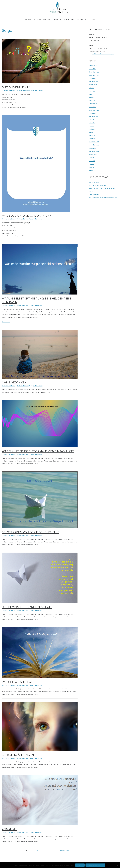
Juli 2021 (92, 120)
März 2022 (92, 101)
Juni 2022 (92, 91)
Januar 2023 (93, 69)
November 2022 (94, 75)
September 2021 (94, 116)
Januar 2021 (93, 139)
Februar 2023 (93, 66)
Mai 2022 (92, 94)
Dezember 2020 (94, 142)
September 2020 (94, 151)
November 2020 (94, 145)
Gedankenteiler (82, 19)
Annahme (9, 829)
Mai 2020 (92, 164)
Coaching (28, 19)
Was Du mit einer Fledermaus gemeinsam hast (38, 451)
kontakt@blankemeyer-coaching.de (104, 54)
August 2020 (93, 154)
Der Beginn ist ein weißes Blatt (27, 607)
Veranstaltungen (69, 19)
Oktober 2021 (93, 113)
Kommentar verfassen (9, 91)
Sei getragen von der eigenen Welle (31, 532)
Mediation (37, 19)
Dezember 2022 (94, 72)
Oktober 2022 (93, 78)
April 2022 (92, 97)
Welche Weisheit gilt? (19, 682)
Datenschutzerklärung (95, 865)
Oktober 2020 (93, 148)
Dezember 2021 (94, 110)
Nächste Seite (65, 850)
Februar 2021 (93, 135)
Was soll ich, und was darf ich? (26, 216)
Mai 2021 (92, 126)
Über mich (47, 19)
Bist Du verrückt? (16, 87)
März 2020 (92, 170)
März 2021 (92, 132)
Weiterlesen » (6, 322)
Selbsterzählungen (18, 755)
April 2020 (92, 167)
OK (80, 865)
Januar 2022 (93, 107)
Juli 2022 (92, 88)
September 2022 (94, 82)
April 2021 (92, 129)
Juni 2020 (92, 161)
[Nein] (118, 865)
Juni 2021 (92, 123)
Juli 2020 (92, 158)
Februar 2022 (93, 104)
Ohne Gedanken (14, 382)
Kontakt (93, 19)
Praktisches (57, 19)
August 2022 (93, 85)
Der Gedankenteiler (24, 91)
